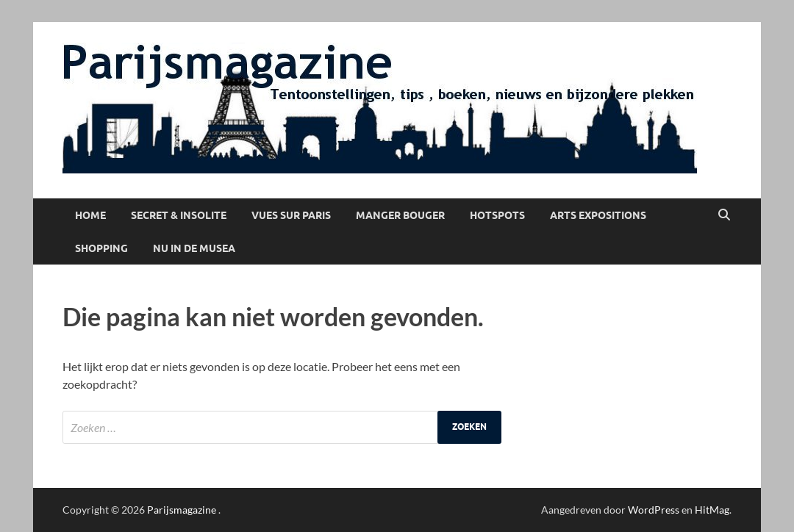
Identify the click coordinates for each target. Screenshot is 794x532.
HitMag (712, 510)
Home (90, 215)
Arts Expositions (598, 215)
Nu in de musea (194, 248)
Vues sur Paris (291, 215)
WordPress (654, 510)
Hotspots (497, 215)
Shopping (101, 248)
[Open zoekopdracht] (724, 215)
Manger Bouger (400, 215)
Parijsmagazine (182, 510)
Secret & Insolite (179, 215)
